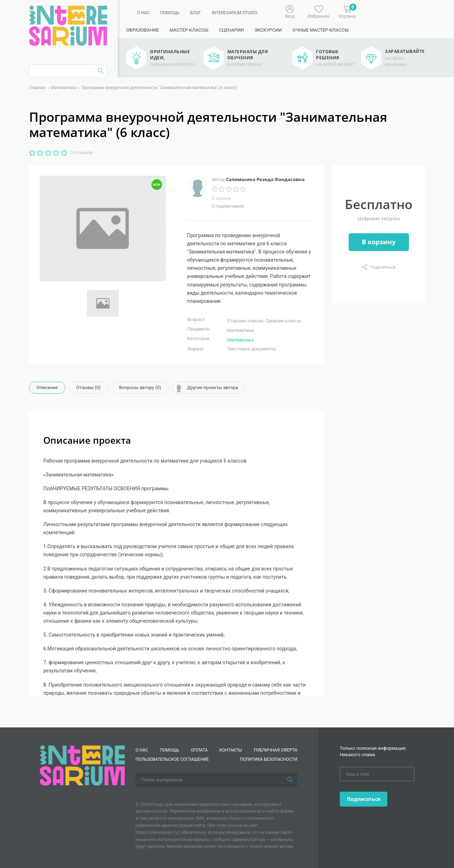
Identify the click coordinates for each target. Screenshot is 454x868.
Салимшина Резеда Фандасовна (265, 179)
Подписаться (364, 799)
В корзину (379, 242)
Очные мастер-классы (321, 30)
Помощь (170, 13)
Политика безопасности (268, 759)
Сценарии (231, 30)
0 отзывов (81, 152)
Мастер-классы (189, 30)
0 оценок (221, 198)
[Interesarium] (82, 765)
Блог (196, 13)
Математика (240, 340)
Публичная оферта (276, 750)
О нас (143, 13)
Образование (143, 30)
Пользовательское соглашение (172, 759)
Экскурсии (268, 30)
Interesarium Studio (234, 13)
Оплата (199, 750)
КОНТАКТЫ (231, 750)
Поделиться (383, 267)
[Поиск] (290, 780)
